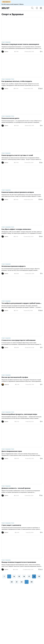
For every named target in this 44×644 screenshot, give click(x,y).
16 (24, 576)
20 (12, 582)
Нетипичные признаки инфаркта (14, 266)
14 (14, 576)
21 (17, 582)
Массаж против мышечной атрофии (15, 377)
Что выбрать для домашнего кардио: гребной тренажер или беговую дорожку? (22, 303)
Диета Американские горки (12, 451)
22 (22, 582)
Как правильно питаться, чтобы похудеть (17, 81)
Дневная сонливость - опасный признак (16, 488)
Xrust (6, 8)
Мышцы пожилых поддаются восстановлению (19, 562)
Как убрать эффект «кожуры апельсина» (16, 229)
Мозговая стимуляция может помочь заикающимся (20, 44)
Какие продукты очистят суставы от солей (17, 155)
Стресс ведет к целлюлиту (11, 525)
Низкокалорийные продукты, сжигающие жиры (19, 414)
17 (29, 576)
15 (19, 576)
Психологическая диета (10, 118)
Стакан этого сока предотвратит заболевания (19, 340)
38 (32, 582)
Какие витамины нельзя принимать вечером (18, 192)
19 (39, 576)
